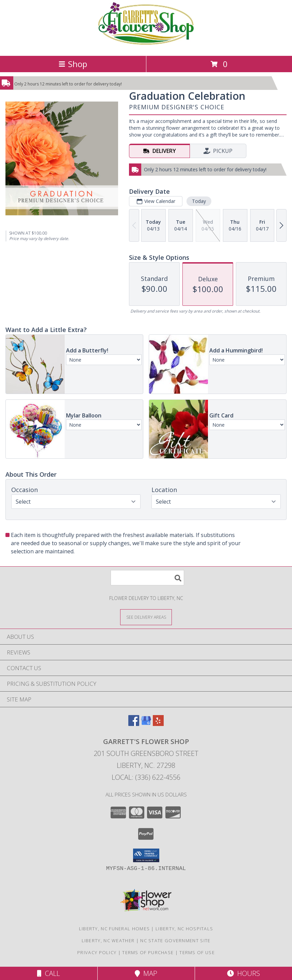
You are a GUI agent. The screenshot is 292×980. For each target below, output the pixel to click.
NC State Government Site (175, 941)
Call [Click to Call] (48, 973)
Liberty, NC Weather (108, 941)
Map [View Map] (146, 973)
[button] (146, 855)
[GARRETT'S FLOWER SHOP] (146, 46)
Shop (73, 64)
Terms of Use (197, 952)
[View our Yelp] (158, 724)
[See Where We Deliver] (146, 617)
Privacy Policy (97, 952)
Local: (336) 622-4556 (146, 777)
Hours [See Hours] (244, 973)
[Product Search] (147, 578)
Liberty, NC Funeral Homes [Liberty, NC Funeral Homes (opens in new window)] (115, 929)
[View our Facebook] (134, 724)
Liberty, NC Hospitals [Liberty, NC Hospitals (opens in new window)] (184, 929)
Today (199, 201)
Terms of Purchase (148, 952)
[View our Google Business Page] (146, 724)
